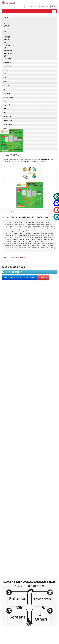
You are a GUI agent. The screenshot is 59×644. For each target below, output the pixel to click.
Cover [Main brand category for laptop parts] (5, 82)
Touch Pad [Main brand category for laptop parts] (7, 144)
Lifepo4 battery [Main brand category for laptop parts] (8, 117)
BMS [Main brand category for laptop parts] (5, 74)
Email (25, 161)
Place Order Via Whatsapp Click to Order (19, 278)
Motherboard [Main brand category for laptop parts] (8, 124)
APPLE (6, 26)
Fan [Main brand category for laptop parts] (5, 89)
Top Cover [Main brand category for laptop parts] (7, 136)
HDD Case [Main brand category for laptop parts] (7, 93)
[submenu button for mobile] (54, 11)
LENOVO (7, 45)
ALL (5, 21)
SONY (6, 56)
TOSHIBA (7, 59)
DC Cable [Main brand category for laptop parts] (6, 85)
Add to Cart (43, 278)
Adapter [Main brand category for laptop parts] (6, 17)
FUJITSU (7, 37)
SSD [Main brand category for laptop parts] (5, 132)
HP (5, 42)
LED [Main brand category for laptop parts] (5, 113)
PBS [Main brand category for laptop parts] (5, 128)
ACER (6, 23)
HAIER (6, 40)
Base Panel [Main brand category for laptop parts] (7, 66)
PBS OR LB (8, 51)
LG (5, 48)
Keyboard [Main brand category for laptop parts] (7, 105)
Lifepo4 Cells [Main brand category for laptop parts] (8, 120)
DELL (6, 32)
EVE (5, 34)
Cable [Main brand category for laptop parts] (5, 78)
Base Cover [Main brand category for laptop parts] (7, 62)
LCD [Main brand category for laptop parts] (5, 109)
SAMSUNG (8, 53)
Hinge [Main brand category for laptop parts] (5, 101)
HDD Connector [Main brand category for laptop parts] (9, 97)
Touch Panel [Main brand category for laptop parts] (7, 148)
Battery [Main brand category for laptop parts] (6, 70)
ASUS (6, 29)
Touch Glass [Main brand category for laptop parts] (7, 140)
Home (6, 257)
